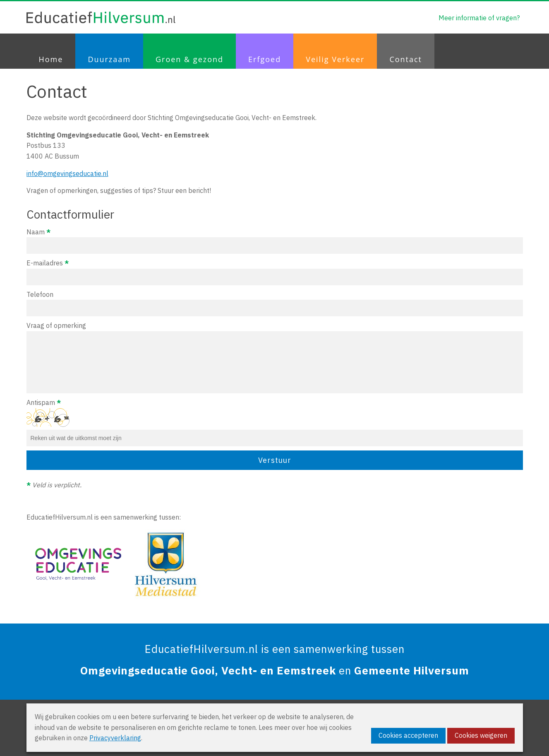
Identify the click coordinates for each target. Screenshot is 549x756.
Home (51, 59)
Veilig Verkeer (335, 59)
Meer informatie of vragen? (479, 18)
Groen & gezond (189, 59)
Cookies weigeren (481, 735)
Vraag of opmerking (275, 357)
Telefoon (275, 303)
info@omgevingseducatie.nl (67, 173)
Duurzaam (109, 59)
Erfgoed (265, 59)
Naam (275, 241)
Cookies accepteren (408, 735)
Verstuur (275, 460)
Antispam (275, 422)
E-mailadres (275, 272)
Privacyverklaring (115, 738)
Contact (406, 59)
